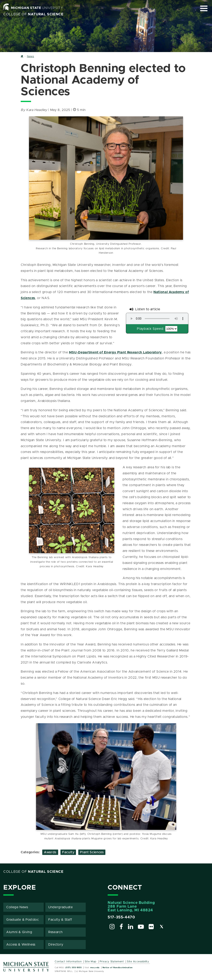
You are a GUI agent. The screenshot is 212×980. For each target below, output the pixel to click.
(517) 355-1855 (73, 967)
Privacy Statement (112, 961)
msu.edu (95, 967)
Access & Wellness (21, 944)
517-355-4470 (121, 917)
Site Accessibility (138, 961)
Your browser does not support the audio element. (157, 318)
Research (55, 932)
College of (33, 14)
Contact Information (68, 961)
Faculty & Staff (60, 919)
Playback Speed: (151, 329)
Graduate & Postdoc (23, 919)
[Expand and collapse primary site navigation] (204, 8)
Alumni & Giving (19, 932)
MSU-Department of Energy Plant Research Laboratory (115, 352)
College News (17, 907)
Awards (50, 852)
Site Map (91, 961)
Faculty (68, 852)
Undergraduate (60, 907)
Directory (56, 944)
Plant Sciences (92, 852)
